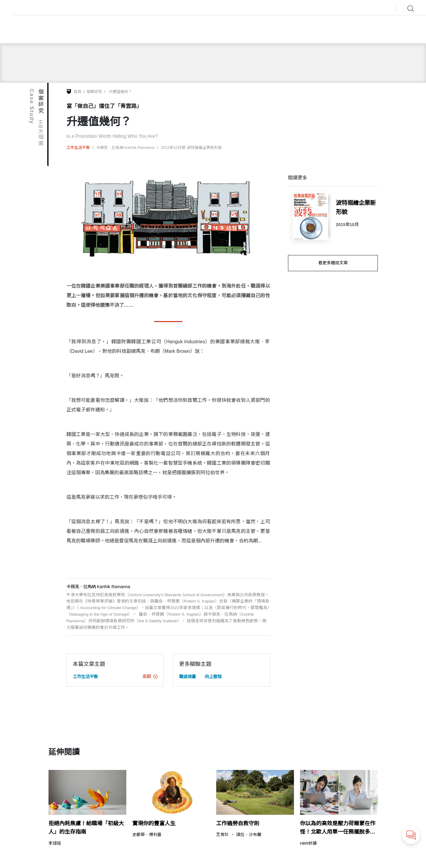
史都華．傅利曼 (147, 835)
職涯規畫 (187, 677)
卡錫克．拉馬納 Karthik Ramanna (125, 148)
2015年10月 (347, 225)
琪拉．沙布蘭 (249, 835)
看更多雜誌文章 (333, 263)
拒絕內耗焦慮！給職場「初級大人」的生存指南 (86, 828)
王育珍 (222, 835)
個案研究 (94, 92)
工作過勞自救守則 (238, 823)
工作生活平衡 (78, 148)
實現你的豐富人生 (154, 823)
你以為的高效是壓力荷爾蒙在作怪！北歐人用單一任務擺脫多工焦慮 (338, 829)
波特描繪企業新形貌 (356, 207)
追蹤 (150, 676)
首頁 (78, 92)
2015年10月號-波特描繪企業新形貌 (191, 148)
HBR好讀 (308, 843)
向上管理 (213, 677)
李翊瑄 (55, 843)
